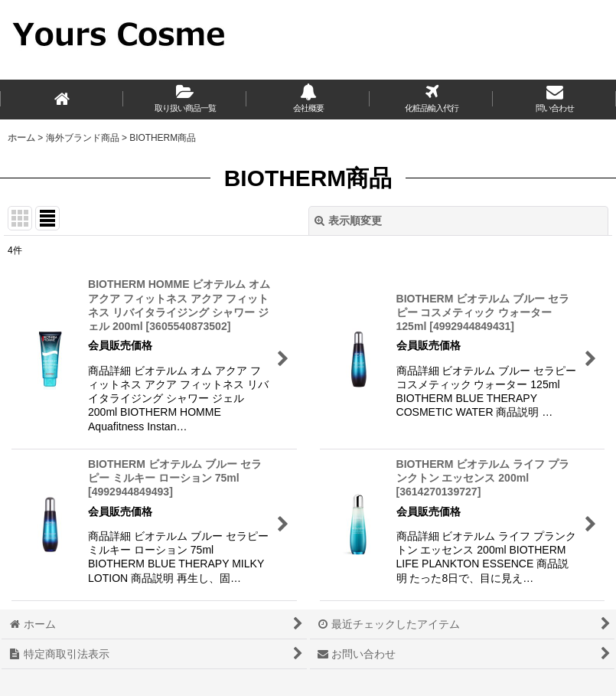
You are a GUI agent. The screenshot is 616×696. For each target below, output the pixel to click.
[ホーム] (62, 100)
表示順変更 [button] (348, 221)
